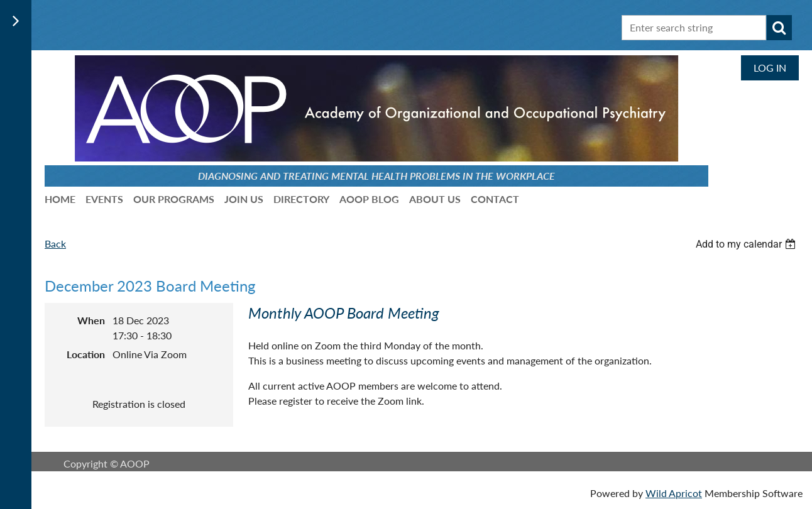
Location (86, 354)
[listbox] (747, 244)
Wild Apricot (674, 493)
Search (779, 28)
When (91, 320)
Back (55, 244)
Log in (770, 68)
